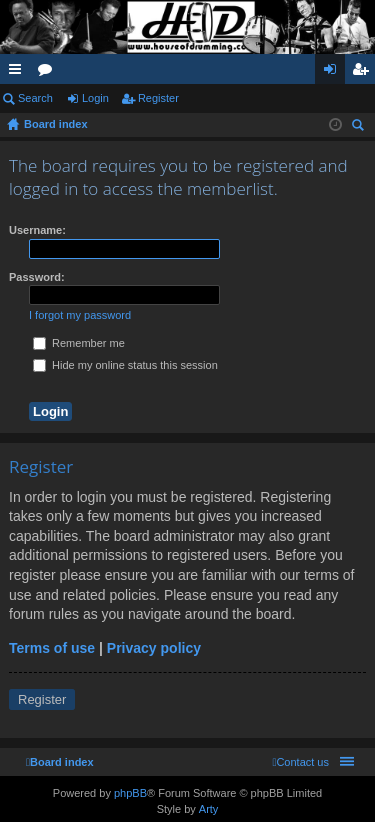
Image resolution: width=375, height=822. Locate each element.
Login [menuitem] (334, 73)
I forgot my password (80, 315)
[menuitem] (300, 762)
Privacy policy (154, 648)
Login (95, 98)
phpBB (130, 793)
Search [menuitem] (360, 127)
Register (158, 98)
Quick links (19, 73)
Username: (37, 230)
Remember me (79, 343)
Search (35, 98)
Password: (37, 277)
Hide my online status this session (125, 365)
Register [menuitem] (364, 73)
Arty (209, 809)
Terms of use (52, 648)
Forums (49, 73)
